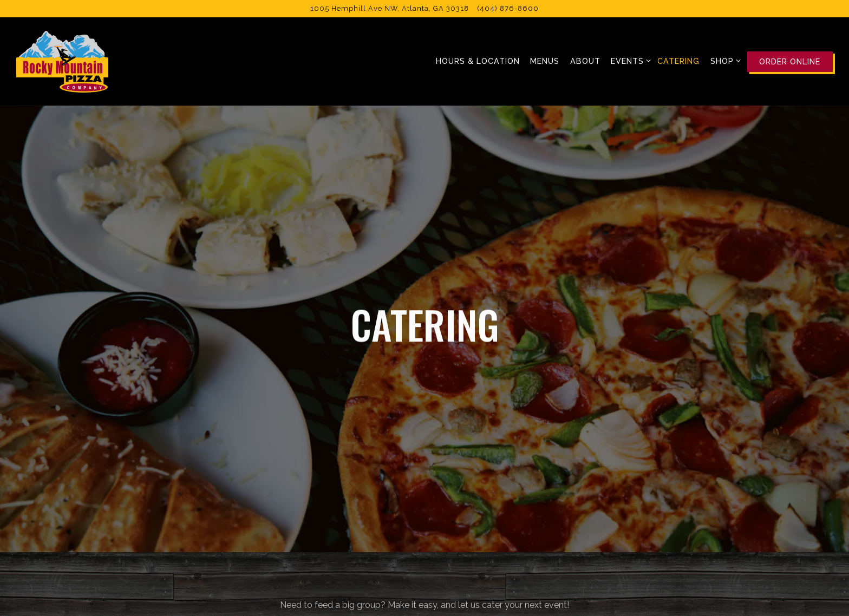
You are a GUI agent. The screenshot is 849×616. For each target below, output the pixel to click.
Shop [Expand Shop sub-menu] (724, 60)
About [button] (585, 61)
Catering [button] (678, 61)
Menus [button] (545, 61)
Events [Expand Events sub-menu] (629, 60)
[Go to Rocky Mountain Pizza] (390, 8)
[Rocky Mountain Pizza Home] (62, 61)
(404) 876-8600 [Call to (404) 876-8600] (508, 8)
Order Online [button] (790, 61)
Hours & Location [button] (478, 61)
